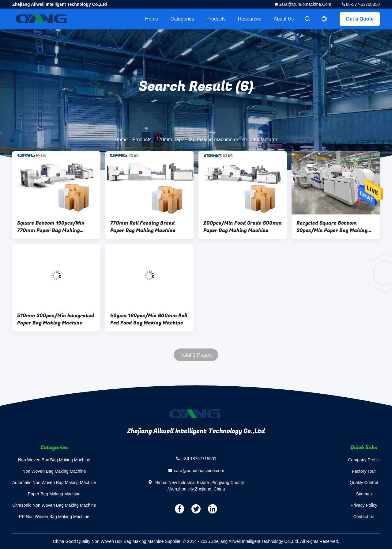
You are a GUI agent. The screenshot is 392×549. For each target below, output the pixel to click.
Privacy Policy (364, 505)
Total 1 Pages (196, 355)
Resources (250, 19)
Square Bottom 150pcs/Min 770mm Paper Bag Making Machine (51, 227)
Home (152, 19)
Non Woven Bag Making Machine (54, 471)
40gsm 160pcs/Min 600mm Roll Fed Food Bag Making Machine (149, 319)
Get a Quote (360, 19)
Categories (182, 19)
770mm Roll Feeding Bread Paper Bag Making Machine (143, 227)
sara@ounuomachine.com (305, 4)
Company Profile (364, 460)
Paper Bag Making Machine (54, 494)
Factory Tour (364, 471)
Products (216, 19)
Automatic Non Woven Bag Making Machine (54, 483)
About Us (284, 19)
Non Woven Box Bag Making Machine (54, 460)
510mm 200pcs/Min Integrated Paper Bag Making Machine (56, 319)
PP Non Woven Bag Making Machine (54, 517)
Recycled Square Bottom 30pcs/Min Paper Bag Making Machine (332, 227)
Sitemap (364, 494)
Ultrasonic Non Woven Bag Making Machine (54, 505)
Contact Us (364, 517)
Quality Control (364, 483)
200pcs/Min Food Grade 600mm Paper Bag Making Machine (243, 227)
